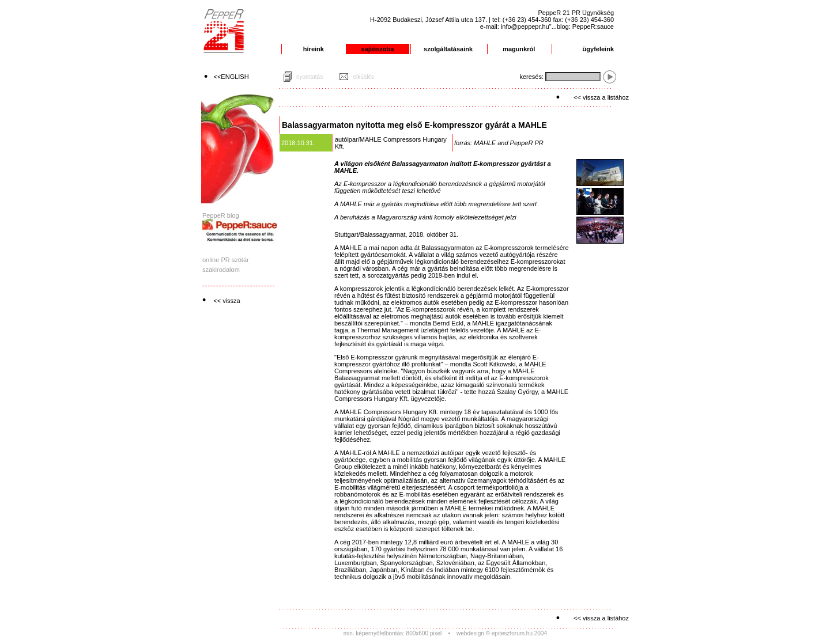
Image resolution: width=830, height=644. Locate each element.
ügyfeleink (598, 49)
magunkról (519, 49)
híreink (314, 49)
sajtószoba (378, 49)
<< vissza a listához (601, 97)
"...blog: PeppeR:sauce (582, 26)
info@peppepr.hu (525, 26)
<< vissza (227, 301)
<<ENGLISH (231, 77)
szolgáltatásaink (448, 49)
